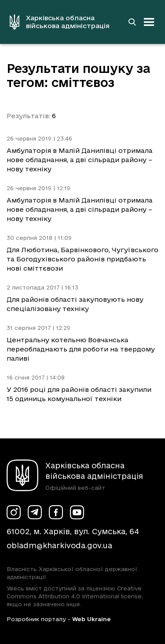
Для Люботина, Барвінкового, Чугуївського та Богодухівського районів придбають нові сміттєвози (82, 259)
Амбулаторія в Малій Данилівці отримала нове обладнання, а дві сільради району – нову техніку (80, 160)
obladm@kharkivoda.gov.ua (59, 545)
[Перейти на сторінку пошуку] (132, 22)
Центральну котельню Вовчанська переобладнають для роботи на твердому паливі (81, 349)
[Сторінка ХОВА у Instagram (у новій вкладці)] (14, 512)
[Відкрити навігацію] (149, 22)
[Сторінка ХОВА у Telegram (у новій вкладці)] (35, 512)
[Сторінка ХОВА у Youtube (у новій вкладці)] (77, 512)
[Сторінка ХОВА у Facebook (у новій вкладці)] (56, 512)
